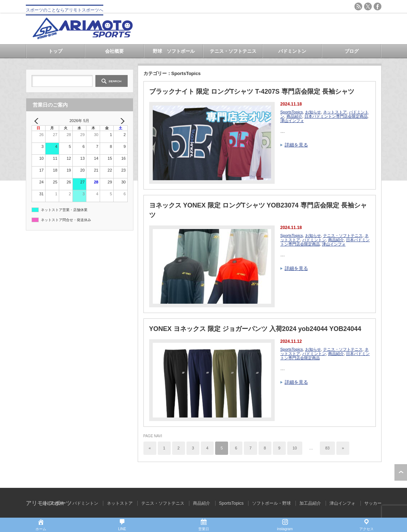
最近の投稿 (53, 503)
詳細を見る (296, 145)
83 (327, 448)
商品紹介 (294, 116)
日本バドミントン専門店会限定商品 (336, 116)
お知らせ (313, 112)
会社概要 (114, 51)
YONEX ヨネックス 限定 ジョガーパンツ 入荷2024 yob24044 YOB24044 (255, 329)
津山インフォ (292, 121)
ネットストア (335, 112)
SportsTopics (292, 112)
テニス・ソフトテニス (233, 51)
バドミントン (292, 51)
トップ (55, 51)
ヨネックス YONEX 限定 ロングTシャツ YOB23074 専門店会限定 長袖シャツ (258, 210)
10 (295, 448)
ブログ (352, 51)
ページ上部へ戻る (401, 472)
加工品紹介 (310, 503)
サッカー (373, 503)
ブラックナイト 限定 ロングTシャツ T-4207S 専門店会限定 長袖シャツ (252, 92)
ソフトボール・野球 (271, 503)
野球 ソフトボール (174, 51)
